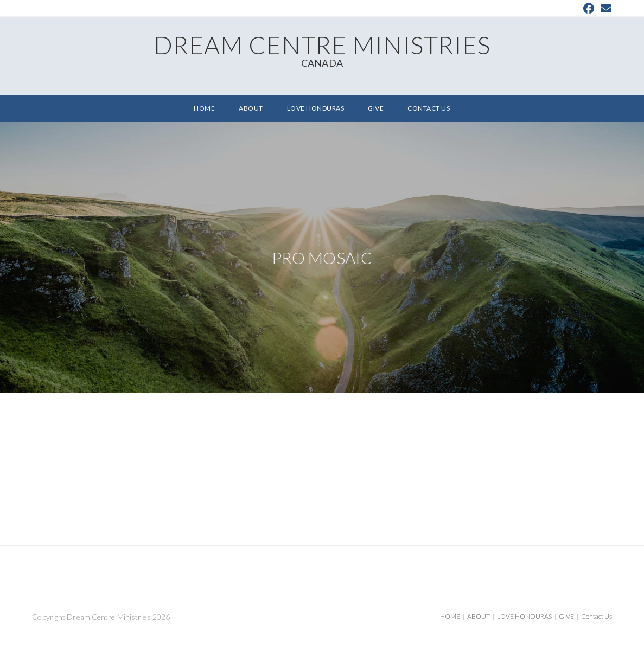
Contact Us (597, 616)
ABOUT (479, 616)
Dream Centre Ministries (322, 49)
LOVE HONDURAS (524, 616)
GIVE (566, 616)
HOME (450, 616)
